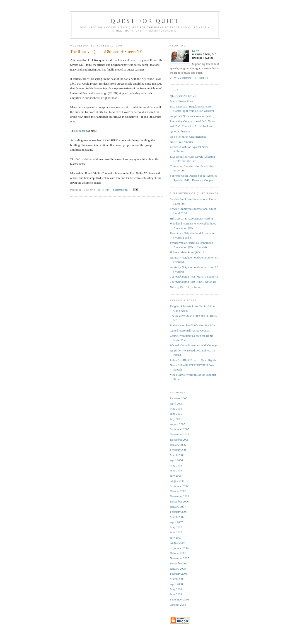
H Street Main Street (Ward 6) (188, 252)
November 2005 (179, 434)
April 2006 (176, 460)
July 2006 (176, 476)
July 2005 (176, 419)
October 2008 (178, 605)
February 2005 (179, 398)
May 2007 (176, 527)
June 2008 (176, 594)
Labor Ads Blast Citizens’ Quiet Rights (193, 360)
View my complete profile (190, 78)
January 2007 (178, 507)
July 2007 (176, 538)
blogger (81, 131)
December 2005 (179, 440)
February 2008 (179, 574)
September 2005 (180, 429)
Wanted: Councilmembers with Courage (194, 345)
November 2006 (179, 496)
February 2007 (179, 512)
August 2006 (178, 481)
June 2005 (176, 414)
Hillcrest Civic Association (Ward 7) (191, 218)
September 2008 (180, 599)
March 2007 (177, 517)
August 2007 (178, 543)
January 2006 (178, 445)
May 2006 (176, 465)
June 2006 (176, 470)
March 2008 (177, 579)
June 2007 (176, 532)
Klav (196, 51)
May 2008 (176, 589)
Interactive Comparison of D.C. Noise (192, 121)
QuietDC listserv (180, 131)
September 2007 (180, 548)
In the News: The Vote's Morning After (193, 325)
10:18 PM (103, 190)
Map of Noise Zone (181, 101)
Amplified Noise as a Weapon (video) (192, 116)
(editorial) (186, 287)
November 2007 (179, 558)
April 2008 (176, 584)
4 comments (122, 190)
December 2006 (179, 501)
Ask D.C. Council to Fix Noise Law (191, 126)
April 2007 (176, 522)
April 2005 (176, 404)
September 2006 (180, 486)
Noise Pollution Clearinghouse (188, 137)
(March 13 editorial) (195, 277)
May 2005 (176, 409)
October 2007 (178, 553)
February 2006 (179, 450)
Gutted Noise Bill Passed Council (190, 331)
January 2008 (178, 569)
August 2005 (178, 424)
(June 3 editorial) (193, 282)
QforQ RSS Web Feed (183, 96)
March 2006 (177, 455)
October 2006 (178, 491)
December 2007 (179, 563)
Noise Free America (182, 142)
